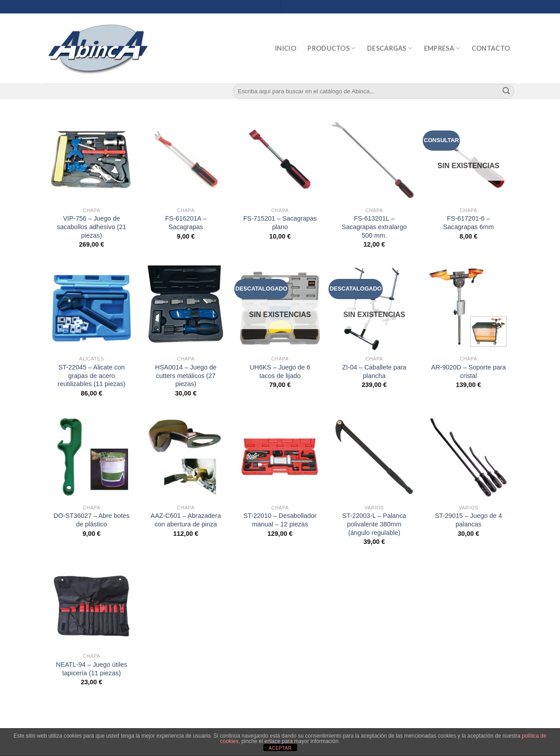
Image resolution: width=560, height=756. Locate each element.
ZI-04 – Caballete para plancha (374, 371)
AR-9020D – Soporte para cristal (468, 371)
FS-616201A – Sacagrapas (186, 223)
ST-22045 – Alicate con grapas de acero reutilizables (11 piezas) (91, 376)
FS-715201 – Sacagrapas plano (280, 223)
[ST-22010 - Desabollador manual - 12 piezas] (280, 457)
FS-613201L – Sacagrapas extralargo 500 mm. (374, 227)
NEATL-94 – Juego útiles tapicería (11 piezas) (92, 669)
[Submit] (506, 91)
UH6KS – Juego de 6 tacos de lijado (280, 371)
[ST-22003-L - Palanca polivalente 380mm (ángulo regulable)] (374, 457)
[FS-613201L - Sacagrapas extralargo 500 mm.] (374, 160)
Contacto (491, 48)
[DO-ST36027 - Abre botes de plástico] (92, 457)
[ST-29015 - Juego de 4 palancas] (468, 457)
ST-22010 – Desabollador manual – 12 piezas (280, 520)
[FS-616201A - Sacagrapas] (186, 160)
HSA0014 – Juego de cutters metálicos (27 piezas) (186, 376)
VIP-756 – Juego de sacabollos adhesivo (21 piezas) (92, 227)
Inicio (286, 48)
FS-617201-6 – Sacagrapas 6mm (469, 223)
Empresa (442, 48)
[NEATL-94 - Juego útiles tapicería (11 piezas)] (92, 605)
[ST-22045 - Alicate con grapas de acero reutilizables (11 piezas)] (92, 308)
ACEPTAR (280, 748)
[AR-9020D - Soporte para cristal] (468, 308)
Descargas (390, 48)
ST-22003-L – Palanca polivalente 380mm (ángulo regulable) (374, 524)
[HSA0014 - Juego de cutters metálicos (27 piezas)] (186, 308)
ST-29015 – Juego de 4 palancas (468, 520)
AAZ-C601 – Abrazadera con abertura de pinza (186, 520)
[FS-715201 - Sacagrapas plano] (280, 160)
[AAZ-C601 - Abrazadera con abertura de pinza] (186, 457)
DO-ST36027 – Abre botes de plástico (92, 520)
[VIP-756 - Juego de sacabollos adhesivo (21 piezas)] (92, 160)
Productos (331, 48)
